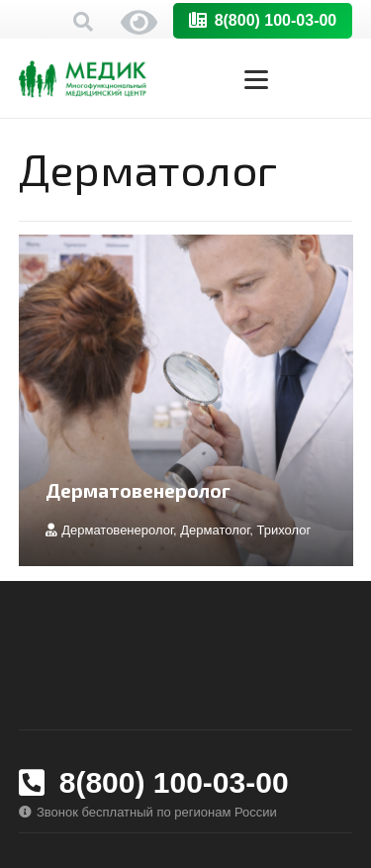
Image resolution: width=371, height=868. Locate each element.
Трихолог (283, 530)
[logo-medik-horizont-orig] (83, 79)
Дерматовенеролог (138, 490)
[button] (83, 22)
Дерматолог (215, 530)
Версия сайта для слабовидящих (139, 22)
